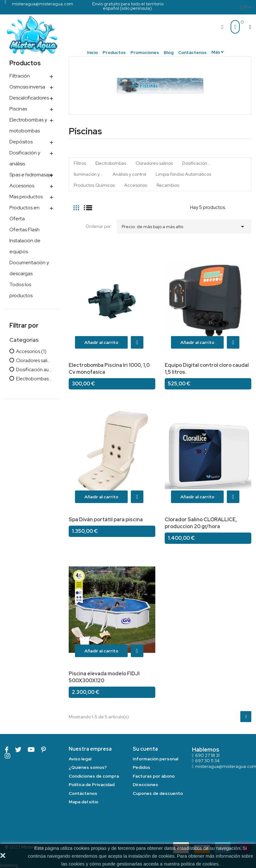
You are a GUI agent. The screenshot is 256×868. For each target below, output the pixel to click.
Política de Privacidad (92, 785)
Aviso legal (80, 759)
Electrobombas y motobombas (28, 125)
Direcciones (145, 785)
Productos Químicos (94, 185)
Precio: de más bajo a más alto (184, 225)
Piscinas (18, 109)
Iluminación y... (88, 174)
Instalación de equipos (25, 246)
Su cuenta (145, 749)
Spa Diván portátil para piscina (106, 520)
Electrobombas (34, 379)
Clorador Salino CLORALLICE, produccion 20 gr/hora (201, 523)
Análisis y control (129, 174)
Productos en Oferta (24, 213)
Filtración (20, 76)
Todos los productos (21, 290)
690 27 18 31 (207, 755)
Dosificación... (197, 163)
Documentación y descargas (29, 268)
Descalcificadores (29, 98)
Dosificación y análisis (25, 158)
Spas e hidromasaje (31, 175)
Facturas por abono (154, 776)
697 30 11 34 (207, 761)
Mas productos (26, 197)
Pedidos (141, 767)
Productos (25, 63)
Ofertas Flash (24, 230)
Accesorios (22, 186)
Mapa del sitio (83, 802)
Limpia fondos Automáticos (183, 174)
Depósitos (21, 142)
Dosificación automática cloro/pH (34, 370)
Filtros (80, 163)
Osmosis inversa (27, 87)
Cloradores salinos (34, 361)
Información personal (155, 759)
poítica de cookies (200, 864)
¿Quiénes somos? (88, 767)
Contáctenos (83, 793)
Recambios (168, 185)
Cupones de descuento (158, 793)
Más (216, 52)
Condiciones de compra (94, 776)
